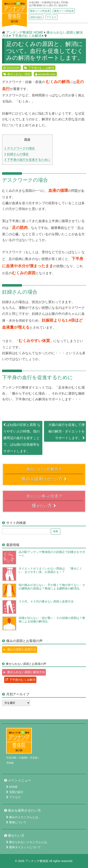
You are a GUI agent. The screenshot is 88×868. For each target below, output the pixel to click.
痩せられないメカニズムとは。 (29, 842)
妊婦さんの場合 (17, 154)
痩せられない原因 (19, 74)
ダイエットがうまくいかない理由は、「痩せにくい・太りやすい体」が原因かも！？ (50, 570)
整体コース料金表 (40, 11)
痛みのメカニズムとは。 (25, 817)
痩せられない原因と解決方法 (26, 672)
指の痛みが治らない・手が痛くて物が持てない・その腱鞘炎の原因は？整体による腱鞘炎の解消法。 (52, 587)
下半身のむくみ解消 (41, 68)
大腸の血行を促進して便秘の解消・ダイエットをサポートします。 (67, 431)
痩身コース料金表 (64, 11)
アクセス (51, 17)
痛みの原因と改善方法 (22, 649)
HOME (13, 787)
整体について (18, 822)
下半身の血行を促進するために (27, 160)
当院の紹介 (36, 17)
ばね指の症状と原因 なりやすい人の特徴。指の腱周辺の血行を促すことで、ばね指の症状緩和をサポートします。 (22, 438)
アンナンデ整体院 (37, 861)
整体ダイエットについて (25, 847)
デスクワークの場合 (20, 148)
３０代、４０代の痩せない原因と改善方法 (46, 601)
